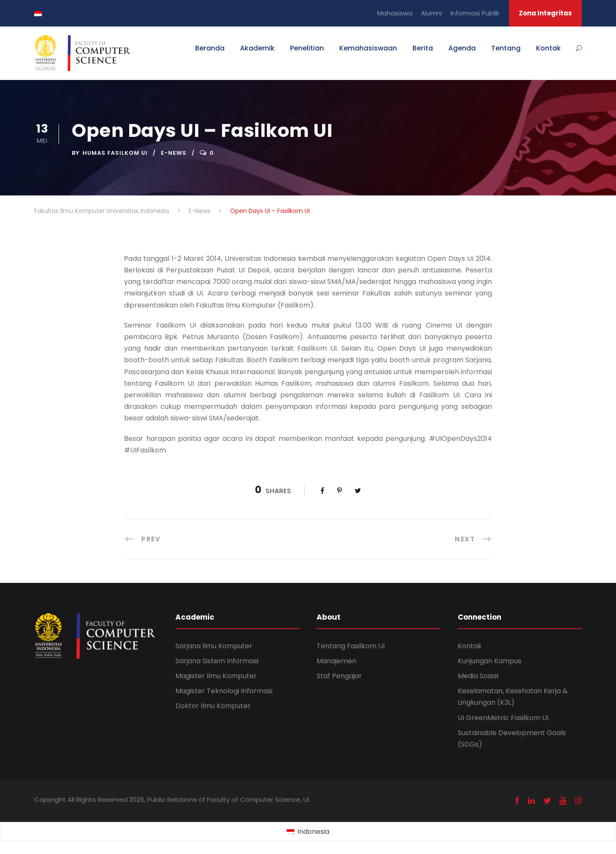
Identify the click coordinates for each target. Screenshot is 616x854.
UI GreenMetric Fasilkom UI (503, 718)
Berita (423, 48)
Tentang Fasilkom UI (351, 646)
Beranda (210, 48)
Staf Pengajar (339, 676)
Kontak (548, 48)
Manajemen (336, 661)
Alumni (431, 13)
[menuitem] (308, 832)
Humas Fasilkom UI (115, 153)
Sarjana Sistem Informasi (217, 661)
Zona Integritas (545, 13)
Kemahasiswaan (368, 48)
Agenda (462, 48)
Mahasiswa (395, 13)
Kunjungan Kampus (490, 661)
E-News (174, 153)
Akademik (257, 48)
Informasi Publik (475, 13)
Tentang (506, 48)
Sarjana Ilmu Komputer (214, 646)
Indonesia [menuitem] (313, 832)
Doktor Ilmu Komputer (213, 706)
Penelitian (307, 48)
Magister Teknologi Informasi (224, 691)
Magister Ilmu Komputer (216, 676)
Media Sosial (478, 676)
